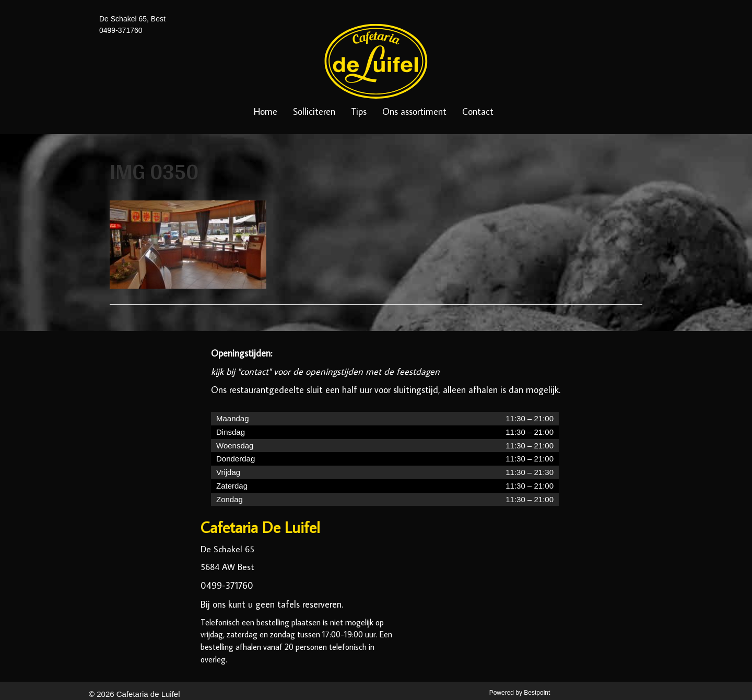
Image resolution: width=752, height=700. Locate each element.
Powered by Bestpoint (520, 693)
